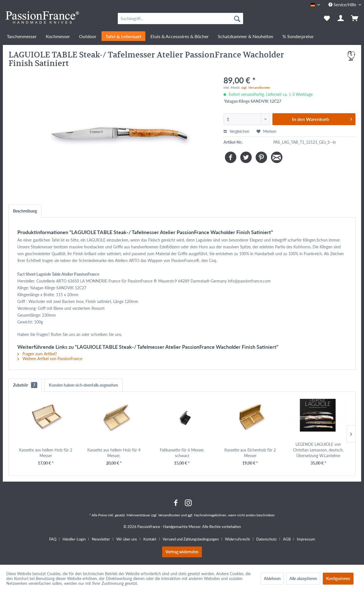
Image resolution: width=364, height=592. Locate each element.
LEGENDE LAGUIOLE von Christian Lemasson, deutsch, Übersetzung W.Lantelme (318, 450)
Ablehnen (272, 578)
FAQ (53, 539)
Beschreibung (25, 211)
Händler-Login (74, 539)
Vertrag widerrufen (182, 552)
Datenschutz (266, 539)
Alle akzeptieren (303, 578)
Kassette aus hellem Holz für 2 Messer (46, 453)
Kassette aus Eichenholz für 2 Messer (250, 453)
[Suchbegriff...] (180, 18)
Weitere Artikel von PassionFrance (50, 359)
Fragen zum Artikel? (37, 354)
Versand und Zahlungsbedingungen (191, 539)
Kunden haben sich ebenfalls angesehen (83, 385)
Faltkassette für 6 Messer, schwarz (182, 453)
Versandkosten (169, 515)
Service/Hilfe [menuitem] (343, 5)
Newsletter (101, 539)
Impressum (306, 539)
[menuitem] (180, 18)
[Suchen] (237, 18)
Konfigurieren (338, 578)
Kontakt (150, 539)
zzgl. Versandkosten (256, 87)
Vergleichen (236, 131)
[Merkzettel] (327, 18)
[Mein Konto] (341, 18)
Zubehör (25, 385)
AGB (287, 539)
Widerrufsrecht (237, 539)
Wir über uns (127, 539)
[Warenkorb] (355, 18)
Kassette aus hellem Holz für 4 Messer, (114, 453)
